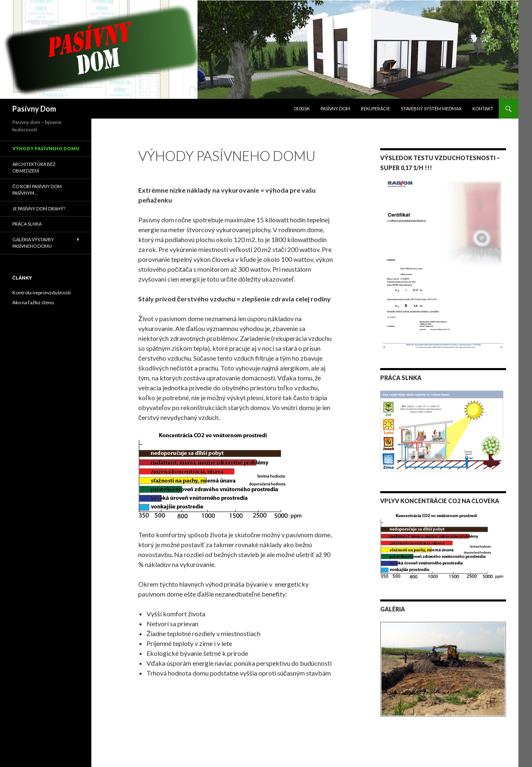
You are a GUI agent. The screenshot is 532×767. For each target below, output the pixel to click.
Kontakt (483, 108)
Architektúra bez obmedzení (34, 168)
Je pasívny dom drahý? (39, 209)
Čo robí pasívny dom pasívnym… (37, 190)
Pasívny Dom (34, 109)
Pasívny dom (335, 108)
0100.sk (302, 108)
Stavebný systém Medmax (431, 108)
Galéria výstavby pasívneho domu (33, 243)
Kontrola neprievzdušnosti (42, 293)
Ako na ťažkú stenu (33, 302)
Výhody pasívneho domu (46, 148)
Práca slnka (27, 224)
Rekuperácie (375, 108)
